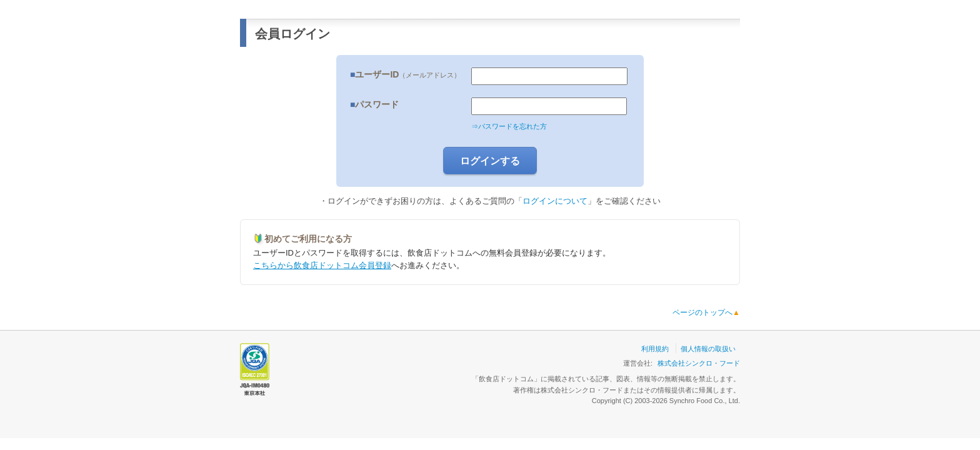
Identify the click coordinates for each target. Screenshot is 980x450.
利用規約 (655, 349)
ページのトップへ (706, 312)
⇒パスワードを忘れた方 (509, 126)
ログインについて (555, 201)
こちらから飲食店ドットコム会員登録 (322, 265)
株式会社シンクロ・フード (699, 363)
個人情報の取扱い (708, 349)
